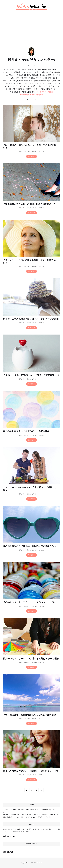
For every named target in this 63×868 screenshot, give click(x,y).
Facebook (35, 100)
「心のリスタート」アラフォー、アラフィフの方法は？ (31, 602)
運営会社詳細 (8, 852)
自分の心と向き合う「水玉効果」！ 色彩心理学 (26, 431)
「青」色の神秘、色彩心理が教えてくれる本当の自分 (29, 715)
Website (28, 100)
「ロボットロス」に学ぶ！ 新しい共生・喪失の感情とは (31, 375)
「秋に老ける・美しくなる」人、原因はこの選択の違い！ (30, 147)
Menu (5, 7)
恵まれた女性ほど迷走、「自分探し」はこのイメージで (31, 771)
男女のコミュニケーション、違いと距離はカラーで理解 (31, 659)
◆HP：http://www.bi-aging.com (31, 95)
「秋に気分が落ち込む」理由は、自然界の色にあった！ (31, 204)
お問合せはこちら (10, 836)
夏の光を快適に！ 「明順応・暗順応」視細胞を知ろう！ (31, 546)
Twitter (32, 100)
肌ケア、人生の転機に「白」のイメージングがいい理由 (31, 319)
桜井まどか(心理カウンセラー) (27, 152)
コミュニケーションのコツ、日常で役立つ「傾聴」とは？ (30, 489)
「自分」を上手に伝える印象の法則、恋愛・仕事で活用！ (29, 262)
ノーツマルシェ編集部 (45, 92)
